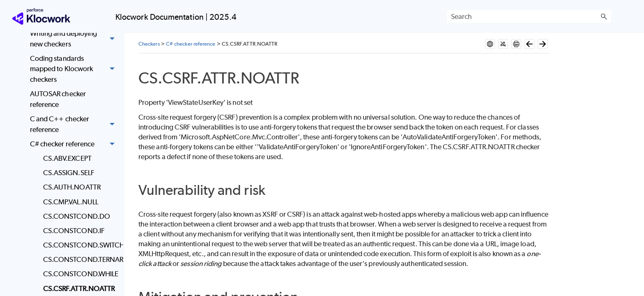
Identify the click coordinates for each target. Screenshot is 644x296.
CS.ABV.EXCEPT (67, 158)
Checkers (149, 44)
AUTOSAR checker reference (58, 99)
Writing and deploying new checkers (75, 39)
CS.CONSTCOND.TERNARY (81, 259)
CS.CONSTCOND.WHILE (81, 274)
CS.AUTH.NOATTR (72, 187)
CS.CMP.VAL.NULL (71, 202)
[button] (604, 16)
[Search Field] (529, 16)
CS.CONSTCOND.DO (77, 216)
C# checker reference (75, 144)
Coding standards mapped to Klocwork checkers (75, 69)
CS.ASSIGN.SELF (69, 173)
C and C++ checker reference (75, 124)
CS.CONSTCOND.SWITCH (81, 245)
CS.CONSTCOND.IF (74, 231)
